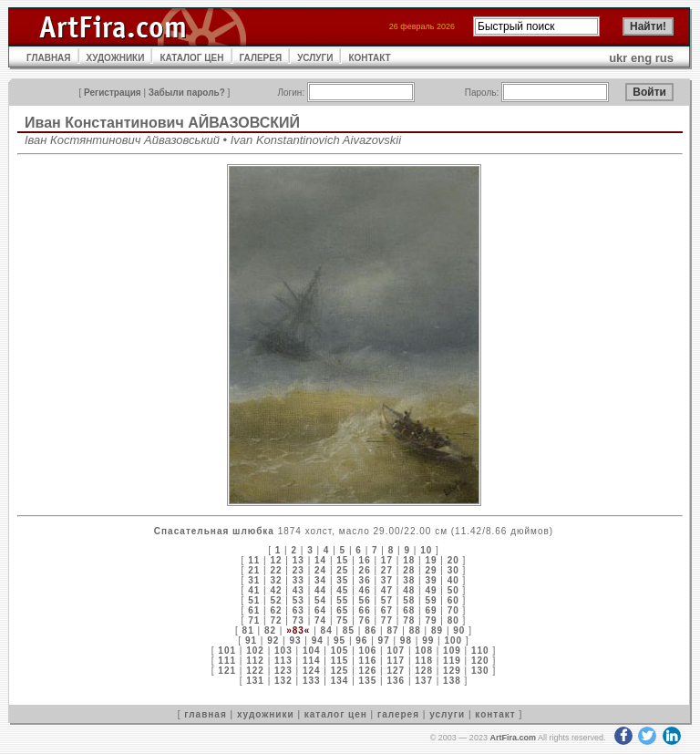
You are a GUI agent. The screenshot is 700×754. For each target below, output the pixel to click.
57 (387, 600)
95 (340, 640)
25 (342, 570)
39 (431, 580)
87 (392, 630)
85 (349, 630)
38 (409, 580)
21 (254, 570)
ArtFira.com (513, 738)
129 (452, 671)
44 (320, 590)
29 (431, 570)
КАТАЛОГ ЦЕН (191, 58)
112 (255, 661)
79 (431, 620)
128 (424, 671)
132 (283, 681)
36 (365, 580)
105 (340, 651)
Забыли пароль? (187, 93)
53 (299, 600)
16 (365, 560)
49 (431, 590)
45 (342, 590)
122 (255, 671)
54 (320, 600)
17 (387, 560)
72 (276, 620)
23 (299, 570)
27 (387, 570)
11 (254, 560)
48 (409, 590)
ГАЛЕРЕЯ (261, 58)
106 (368, 651)
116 (368, 661)
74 (320, 620)
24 (320, 570)
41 (254, 590)
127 (396, 671)
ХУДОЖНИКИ (116, 58)
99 (428, 640)
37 (387, 580)
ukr (618, 58)
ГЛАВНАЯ (49, 58)
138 (452, 681)
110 (480, 651)
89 (437, 630)
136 (396, 681)
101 (227, 651)
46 (365, 590)
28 (409, 570)
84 (327, 630)
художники (266, 714)
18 (409, 560)
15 (342, 560)
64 (320, 610)
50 (453, 590)
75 (342, 620)
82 (270, 630)
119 (452, 661)
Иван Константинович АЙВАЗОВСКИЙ (162, 123)
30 (453, 570)
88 (415, 630)
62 (276, 610)
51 (254, 600)
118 (424, 661)
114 (312, 661)
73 (299, 620)
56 (365, 600)
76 (365, 620)
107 (396, 651)
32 (276, 580)
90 (459, 630)
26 (365, 570)
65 (342, 610)
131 (255, 681)
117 (396, 661)
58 (409, 600)
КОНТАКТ (369, 58)
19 (431, 560)
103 (283, 651)
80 (453, 620)
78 (409, 620)
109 (452, 651)
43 (299, 590)
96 (361, 640)
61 (254, 610)
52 (276, 600)
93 (295, 640)
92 (273, 640)
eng (641, 58)
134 (340, 681)
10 (426, 550)
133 (312, 681)
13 (299, 560)
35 (342, 580)
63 (299, 610)
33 (299, 580)
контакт (495, 714)
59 (431, 600)
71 (254, 620)
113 (283, 661)
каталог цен (336, 714)
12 (276, 560)
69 (431, 610)
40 (453, 580)
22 (276, 570)
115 (340, 661)
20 (453, 560)
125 (340, 671)
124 (312, 671)
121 (227, 671)
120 (480, 661)
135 (368, 681)
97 (384, 640)
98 (406, 640)
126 (368, 671)
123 (283, 671)
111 (227, 661)
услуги (447, 714)
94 (318, 640)
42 (276, 590)
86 (371, 630)
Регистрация (113, 93)
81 (248, 630)
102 (255, 651)
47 (387, 590)
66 (365, 610)
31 (254, 580)
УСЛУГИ (315, 58)
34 (320, 580)
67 (387, 610)
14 (320, 560)
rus (664, 58)
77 (387, 620)
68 (409, 610)
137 (424, 681)
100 (453, 640)
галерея (398, 714)
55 (342, 600)
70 (453, 610)
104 (312, 651)
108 (424, 651)
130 (480, 671)
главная (205, 714)
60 (453, 600)
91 (251, 640)
